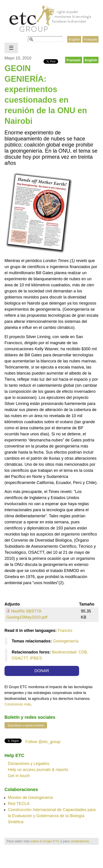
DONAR (42, 671)
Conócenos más (18, 704)
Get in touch (19, 776)
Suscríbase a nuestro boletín (26, 725)
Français (90, 39)
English (74, 39)
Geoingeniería (66, 641)
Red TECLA (19, 804)
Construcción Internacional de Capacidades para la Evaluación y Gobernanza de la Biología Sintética (52, 816)
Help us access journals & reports (38, 770)
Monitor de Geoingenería (30, 798)
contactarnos (80, 841)
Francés (65, 631)
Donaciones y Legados (29, 764)
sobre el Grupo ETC (45, 841)
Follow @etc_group (43, 742)
